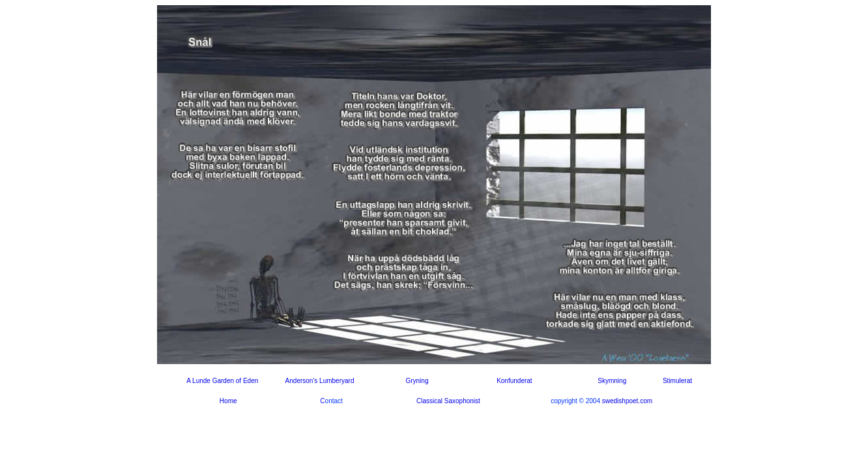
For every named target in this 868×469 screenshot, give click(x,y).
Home (228, 401)
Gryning (417, 381)
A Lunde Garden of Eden (222, 381)
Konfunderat (514, 381)
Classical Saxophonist (448, 401)
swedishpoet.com (627, 401)
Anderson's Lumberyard (320, 381)
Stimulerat (677, 381)
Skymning (612, 381)
